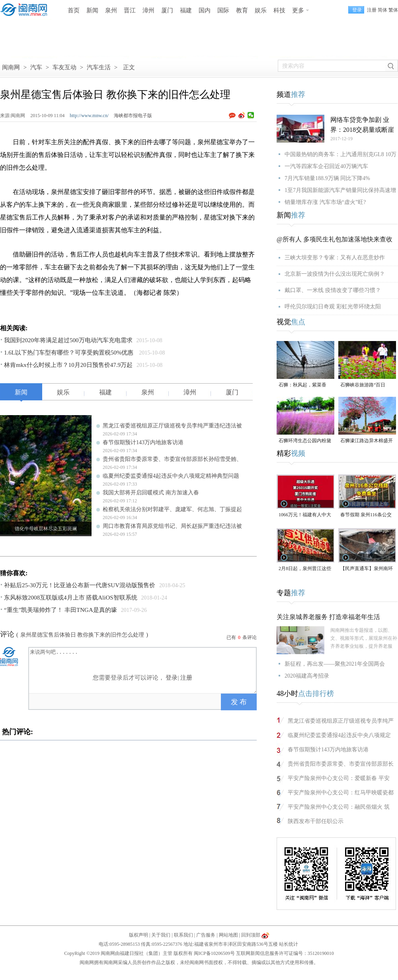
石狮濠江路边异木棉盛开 (367, 441)
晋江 (130, 10)
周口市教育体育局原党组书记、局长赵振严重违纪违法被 (172, 526)
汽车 (36, 67)
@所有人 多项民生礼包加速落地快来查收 (335, 239)
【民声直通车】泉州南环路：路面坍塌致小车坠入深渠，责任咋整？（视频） (367, 569)
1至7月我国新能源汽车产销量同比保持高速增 (340, 190)
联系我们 (183, 935)
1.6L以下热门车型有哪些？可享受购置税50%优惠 (69, 353)
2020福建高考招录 (307, 676)
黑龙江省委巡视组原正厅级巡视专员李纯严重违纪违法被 (172, 426)
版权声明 (139, 935)
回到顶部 (251, 935)
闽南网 (11, 67)
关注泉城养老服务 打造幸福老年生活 (328, 617)
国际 (223, 10)
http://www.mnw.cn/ (89, 116)
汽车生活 (99, 67)
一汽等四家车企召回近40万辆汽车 (326, 166)
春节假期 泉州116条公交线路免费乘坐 (366, 515)
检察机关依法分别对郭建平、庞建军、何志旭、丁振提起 (172, 509)
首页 (74, 10)
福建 (186, 10)
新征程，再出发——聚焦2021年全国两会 (335, 664)
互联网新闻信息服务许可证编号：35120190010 (285, 953)
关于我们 (161, 935)
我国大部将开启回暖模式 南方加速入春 (151, 493)
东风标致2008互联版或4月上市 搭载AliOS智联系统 (71, 598)
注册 (372, 10)
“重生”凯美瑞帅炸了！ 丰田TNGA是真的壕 (60, 610)
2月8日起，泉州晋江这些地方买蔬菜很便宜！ (305, 569)
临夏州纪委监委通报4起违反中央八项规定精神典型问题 (171, 476)
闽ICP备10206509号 (214, 953)
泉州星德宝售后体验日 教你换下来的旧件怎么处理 (82, 635)
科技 (279, 10)
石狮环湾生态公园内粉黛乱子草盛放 (305, 441)
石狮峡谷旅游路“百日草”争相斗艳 (363, 385)
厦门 (167, 10)
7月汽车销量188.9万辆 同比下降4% (327, 178)
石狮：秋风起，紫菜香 (302, 385)
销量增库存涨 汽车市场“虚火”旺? (325, 202)
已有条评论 (242, 637)
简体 (382, 10)
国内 (205, 10)
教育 (242, 10)
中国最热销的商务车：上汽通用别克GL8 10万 (340, 154)
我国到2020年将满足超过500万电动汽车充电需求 (68, 340)
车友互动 (64, 67)
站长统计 (289, 944)
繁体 (393, 10)
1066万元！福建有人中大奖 (305, 515)
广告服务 (206, 935)
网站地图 (228, 935)
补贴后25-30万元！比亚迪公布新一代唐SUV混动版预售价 (80, 585)
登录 (172, 678)
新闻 (92, 10)
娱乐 (261, 10)
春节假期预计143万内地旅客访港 (143, 442)
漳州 (148, 10)
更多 (298, 10)
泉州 (111, 10)
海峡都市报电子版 (133, 116)
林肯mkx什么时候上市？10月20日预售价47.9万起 (68, 365)
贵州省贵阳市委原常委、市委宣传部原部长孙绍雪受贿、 (172, 459)
